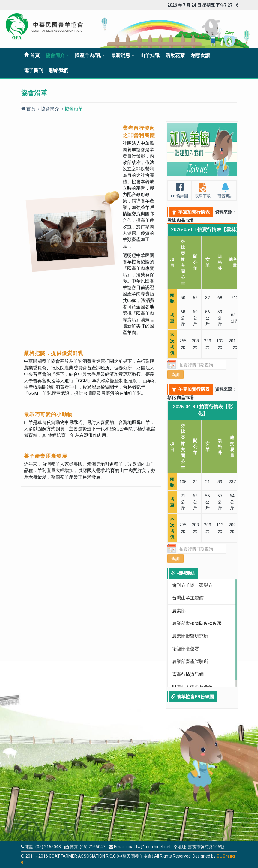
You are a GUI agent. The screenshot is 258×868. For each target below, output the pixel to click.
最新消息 (123, 55)
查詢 (175, 374)
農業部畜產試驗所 (190, 661)
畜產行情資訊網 (188, 674)
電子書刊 (34, 70)
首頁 (32, 55)
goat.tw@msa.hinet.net (148, 847)
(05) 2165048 (48, 847)
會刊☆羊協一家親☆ (192, 585)
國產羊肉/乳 (90, 55)
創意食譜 (200, 55)
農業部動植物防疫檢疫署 (197, 623)
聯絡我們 (59, 70)
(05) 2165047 (93, 847)
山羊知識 (150, 55)
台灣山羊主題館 (188, 598)
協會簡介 (57, 55)
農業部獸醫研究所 (190, 636)
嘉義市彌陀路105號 (206, 847)
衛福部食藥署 (186, 649)
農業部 (179, 611)
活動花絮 (175, 55)
